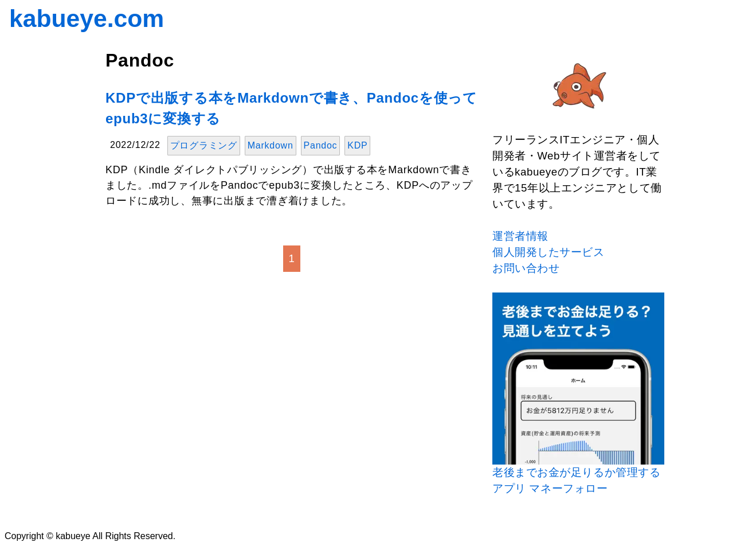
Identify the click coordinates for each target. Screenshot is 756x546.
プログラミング (204, 145)
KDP (357, 145)
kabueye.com (87, 18)
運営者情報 (520, 236)
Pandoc (321, 145)
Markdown (271, 145)
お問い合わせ (526, 268)
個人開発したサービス (549, 252)
